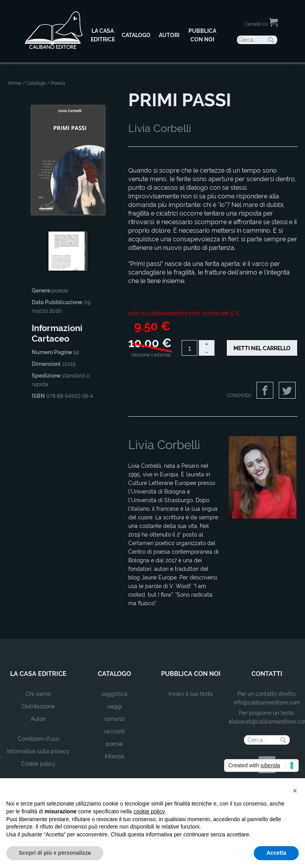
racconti (114, 731)
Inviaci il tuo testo (191, 694)
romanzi (115, 719)
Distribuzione (38, 706)
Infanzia (115, 756)
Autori (38, 719)
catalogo (114, 674)
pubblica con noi (191, 674)
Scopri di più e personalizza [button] (55, 853)
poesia (114, 744)
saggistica (114, 694)
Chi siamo (38, 694)
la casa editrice (38, 674)
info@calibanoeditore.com (267, 702)
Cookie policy (38, 764)
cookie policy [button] (149, 811)
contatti (267, 674)
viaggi (114, 706)
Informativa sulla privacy (38, 751)
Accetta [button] (276, 853)
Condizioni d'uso (38, 739)
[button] (295, 791)
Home (14, 83)
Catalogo (36, 83)
